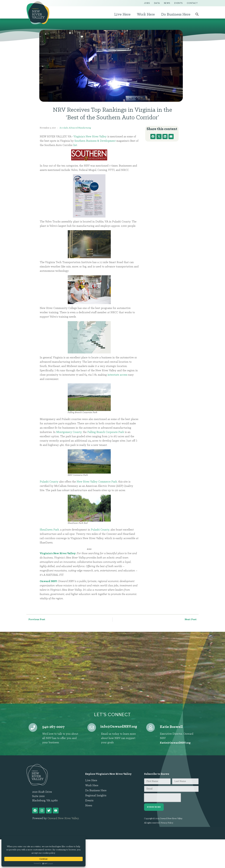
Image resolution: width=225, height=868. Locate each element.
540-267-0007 (53, 727)
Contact (192, 3)
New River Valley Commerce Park (97, 482)
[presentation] (162, 798)
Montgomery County (69, 432)
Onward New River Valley (63, 818)
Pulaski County (49, 482)
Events (179, 3)
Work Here (147, 15)
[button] (153, 137)
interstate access (117, 375)
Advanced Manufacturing (80, 128)
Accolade (64, 128)
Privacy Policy (167, 823)
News (167, 3)
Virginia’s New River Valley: (58, 553)
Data (157, 3)
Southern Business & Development (95, 141)
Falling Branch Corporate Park (106, 432)
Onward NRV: (49, 581)
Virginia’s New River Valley (90, 137)
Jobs (147, 3)
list (75, 145)
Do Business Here (176, 15)
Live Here (123, 15)
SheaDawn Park (49, 530)
